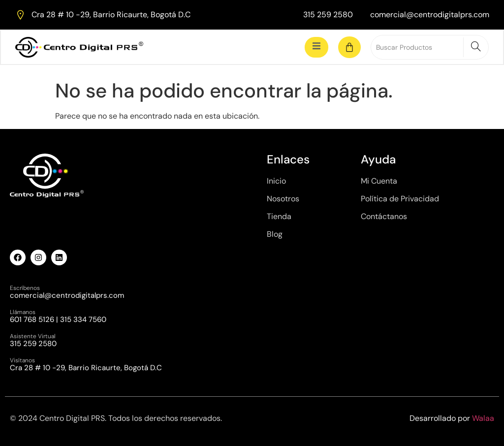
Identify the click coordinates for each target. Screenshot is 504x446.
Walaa (483, 418)
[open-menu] (316, 47)
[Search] (476, 47)
